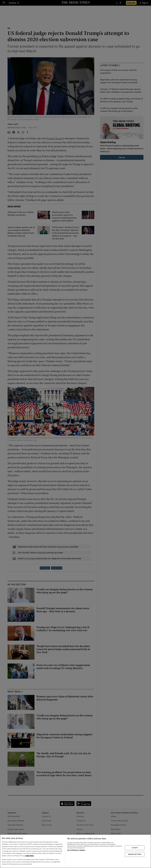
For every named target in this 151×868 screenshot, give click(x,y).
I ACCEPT (135, 848)
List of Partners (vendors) (76, 850)
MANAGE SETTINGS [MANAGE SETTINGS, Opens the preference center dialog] (135, 854)
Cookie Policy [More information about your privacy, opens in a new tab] (29, 856)
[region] (75, 851)
